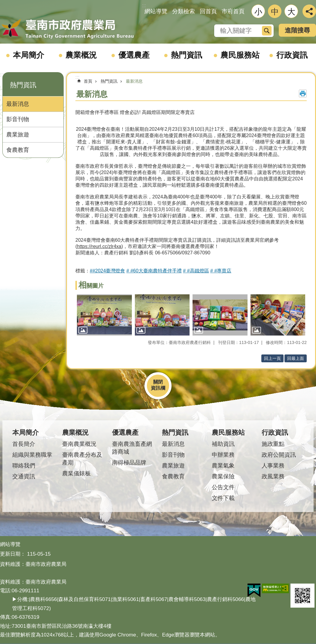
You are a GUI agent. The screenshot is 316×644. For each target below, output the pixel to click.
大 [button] (291, 12)
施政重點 (273, 444)
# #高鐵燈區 (196, 271)
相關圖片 (91, 286)
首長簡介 (24, 444)
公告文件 (223, 487)
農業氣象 (223, 466)
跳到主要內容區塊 (3, 3)
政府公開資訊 (279, 455)
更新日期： (13, 554)
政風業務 (273, 476)
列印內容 (303, 94)
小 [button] (258, 12)
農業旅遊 (18, 135)
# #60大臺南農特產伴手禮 (154, 271)
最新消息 (18, 104)
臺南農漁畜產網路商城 (132, 448)
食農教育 (18, 150)
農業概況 (81, 55)
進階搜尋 (297, 30)
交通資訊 (24, 476)
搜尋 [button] (267, 31)
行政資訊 (292, 55)
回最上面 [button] (296, 358)
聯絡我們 (24, 466)
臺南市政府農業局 (68, 29)
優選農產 (134, 55)
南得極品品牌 (129, 463)
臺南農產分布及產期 (82, 459)
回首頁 (208, 11)
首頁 (88, 81)
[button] (104, 315)
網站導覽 (156, 11)
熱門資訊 (187, 55)
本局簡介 (29, 55)
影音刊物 (18, 119)
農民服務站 (240, 55)
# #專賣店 (221, 271)
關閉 (158, 382)
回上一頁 (272, 358)
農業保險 (223, 476)
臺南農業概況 (79, 444)
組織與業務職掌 (32, 455)
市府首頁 (233, 11)
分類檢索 (184, 11)
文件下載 (223, 498)
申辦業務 (223, 455)
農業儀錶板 (76, 473)
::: (2, 75)
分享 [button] (309, 11)
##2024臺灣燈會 (107, 271)
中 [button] (275, 12)
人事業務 (273, 466)
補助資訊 (223, 444)
